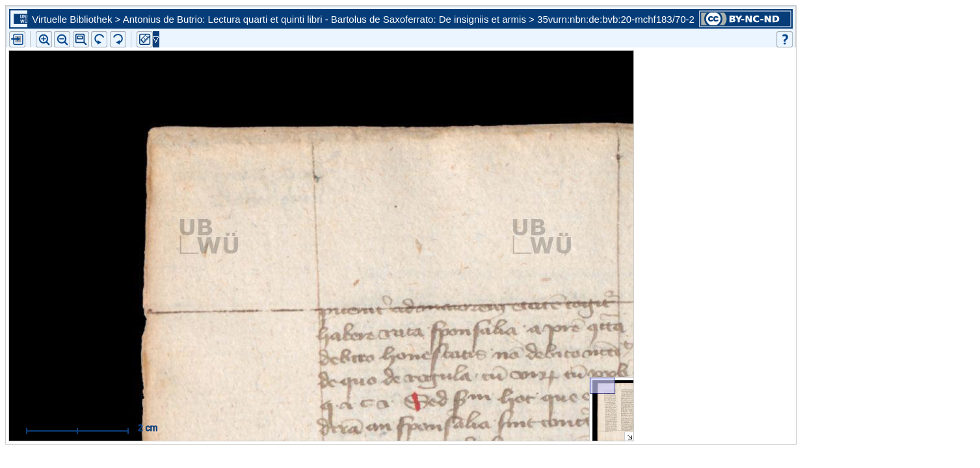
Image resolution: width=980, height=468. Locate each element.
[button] (81, 39)
